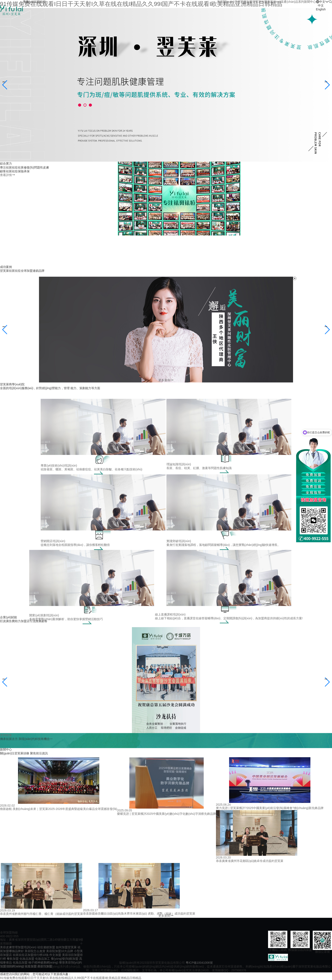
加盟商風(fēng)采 (273, 2)
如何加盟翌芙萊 (66, 947)
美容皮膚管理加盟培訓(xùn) (18, 947)
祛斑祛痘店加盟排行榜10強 (31, 955)
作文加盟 (55, 955)
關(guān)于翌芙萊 (235, 2)
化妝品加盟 (27, 959)
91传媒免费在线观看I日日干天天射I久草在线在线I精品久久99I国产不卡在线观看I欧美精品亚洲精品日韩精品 (71, 978)
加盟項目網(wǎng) (12, 966)
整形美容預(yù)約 (71, 962)
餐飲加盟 (13, 959)
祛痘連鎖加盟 (46, 947)
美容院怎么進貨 (35, 951)
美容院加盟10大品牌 (60, 951)
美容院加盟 (45, 966)
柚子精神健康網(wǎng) (43, 962)
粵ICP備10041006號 (199, 963)
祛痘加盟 (31, 966)
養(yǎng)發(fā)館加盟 (65, 959)
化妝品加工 (43, 959)
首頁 (220, 2)
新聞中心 (310, 2)
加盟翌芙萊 (254, 2)
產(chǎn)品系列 (294, 2)
